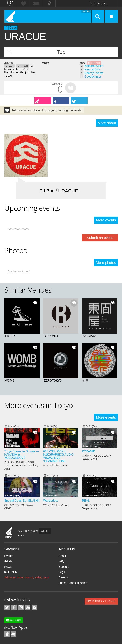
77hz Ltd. (45, 531)
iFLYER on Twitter (7, 607)
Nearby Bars (92, 69)
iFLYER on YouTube (28, 607)
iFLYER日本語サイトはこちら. (101, 601)
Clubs (13, 28)
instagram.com (94, 66)
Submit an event (100, 238)
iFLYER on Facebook (14, 607)
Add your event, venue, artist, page (27, 577)
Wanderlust (50, 501)
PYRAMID (89, 451)
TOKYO (24, 66)
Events (9, 556)
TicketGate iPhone (13, 634)
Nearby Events (94, 73)
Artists (8, 561)
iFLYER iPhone (7, 634)
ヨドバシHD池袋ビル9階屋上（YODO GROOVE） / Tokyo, (21, 465)
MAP (11, 66)
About (62, 556)
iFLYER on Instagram (21, 607)
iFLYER (9, 532)
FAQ (62, 561)
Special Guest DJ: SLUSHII (22, 501)
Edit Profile (96, 63)
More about (107, 123)
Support (64, 567)
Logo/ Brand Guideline (73, 583)
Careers (64, 577)
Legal (62, 572)
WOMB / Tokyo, (56, 465)
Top (61, 52)
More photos (106, 263)
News (8, 567)
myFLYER (11, 572)
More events (106, 220)
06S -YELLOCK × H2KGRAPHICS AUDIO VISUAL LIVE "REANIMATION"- (58, 456)
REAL (86, 501)
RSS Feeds (35, 607)
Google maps (93, 77)
